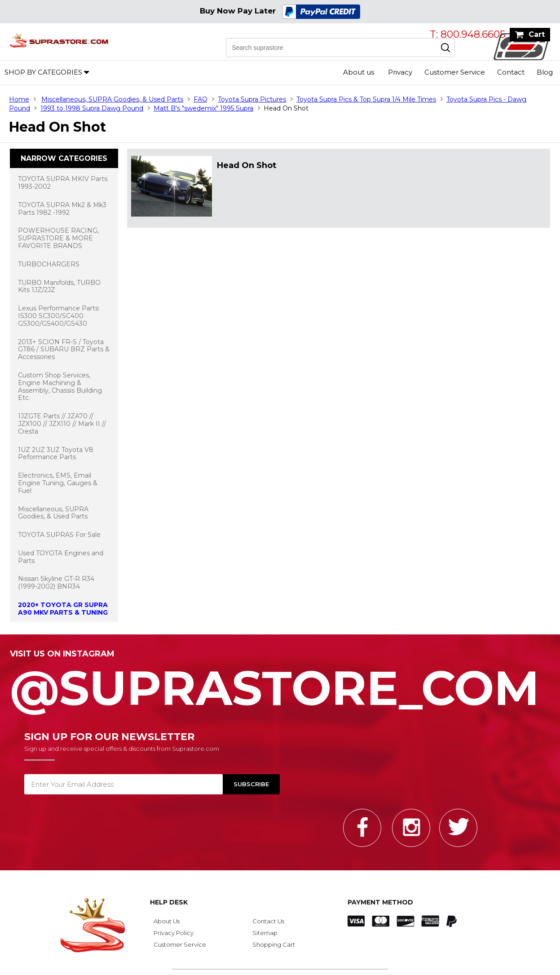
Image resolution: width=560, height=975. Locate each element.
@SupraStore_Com (280, 683)
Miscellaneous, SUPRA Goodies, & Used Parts (112, 99)
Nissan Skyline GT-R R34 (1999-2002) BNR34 (56, 583)
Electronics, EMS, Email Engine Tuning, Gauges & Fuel (58, 483)
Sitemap (265, 933)
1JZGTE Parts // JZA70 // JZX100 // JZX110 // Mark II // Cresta (62, 424)
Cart (537, 34)
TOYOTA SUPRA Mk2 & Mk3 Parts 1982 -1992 (62, 209)
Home (19, 99)
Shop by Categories (43, 72)
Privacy (400, 72)
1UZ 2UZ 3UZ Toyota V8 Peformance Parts (56, 454)
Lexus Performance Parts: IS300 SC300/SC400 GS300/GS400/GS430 (59, 316)
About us (359, 72)
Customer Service (455, 72)
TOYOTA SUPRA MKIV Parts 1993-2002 (63, 183)
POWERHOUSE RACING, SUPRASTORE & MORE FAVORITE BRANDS (58, 238)
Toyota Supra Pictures (252, 99)
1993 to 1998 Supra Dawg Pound (92, 108)
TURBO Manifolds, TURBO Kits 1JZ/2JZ (59, 286)
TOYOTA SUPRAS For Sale (59, 535)
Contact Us (268, 921)
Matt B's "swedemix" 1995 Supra (203, 108)
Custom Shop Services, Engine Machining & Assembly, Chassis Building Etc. (60, 386)
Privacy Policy (174, 933)
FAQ (201, 99)
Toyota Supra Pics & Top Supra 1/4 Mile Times (366, 99)
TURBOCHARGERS (49, 264)
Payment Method (380, 902)
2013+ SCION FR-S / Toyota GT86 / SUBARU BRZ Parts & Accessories (64, 350)
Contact (511, 72)
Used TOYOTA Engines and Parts (61, 557)
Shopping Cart (274, 944)
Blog (545, 72)
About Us (167, 921)
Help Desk (169, 902)
